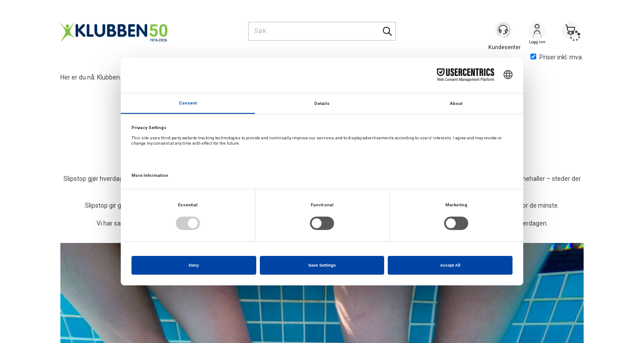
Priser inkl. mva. (557, 57)
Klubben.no (113, 77)
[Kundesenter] (504, 31)
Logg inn (537, 32)
